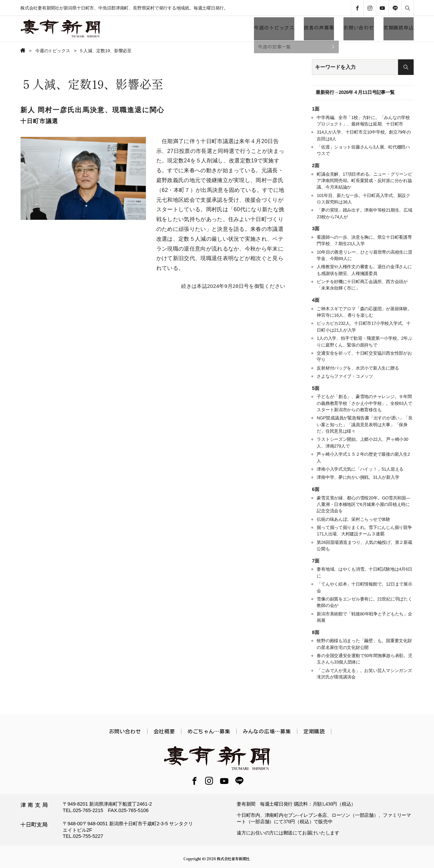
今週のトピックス (274, 28)
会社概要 (164, 731)
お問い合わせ (359, 28)
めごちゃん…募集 (209, 731)
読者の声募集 (319, 28)
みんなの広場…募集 (267, 731)
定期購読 (314, 731)
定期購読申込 (399, 28)
